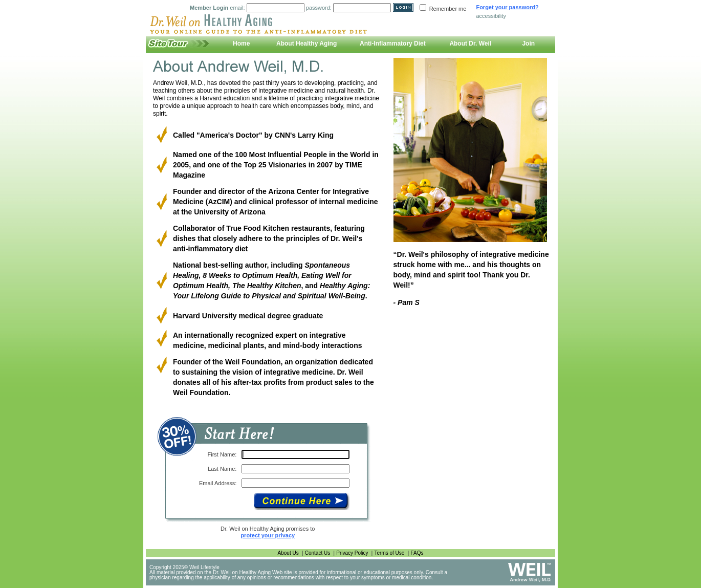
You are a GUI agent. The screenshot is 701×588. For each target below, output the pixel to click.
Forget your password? (507, 7)
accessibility (491, 16)
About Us (288, 553)
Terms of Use (390, 553)
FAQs (417, 553)
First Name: (222, 454)
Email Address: (218, 483)
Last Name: (222, 469)
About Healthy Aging (306, 43)
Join (528, 43)
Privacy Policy (352, 553)
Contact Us (317, 553)
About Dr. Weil (470, 43)
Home (241, 43)
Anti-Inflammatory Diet (393, 43)
